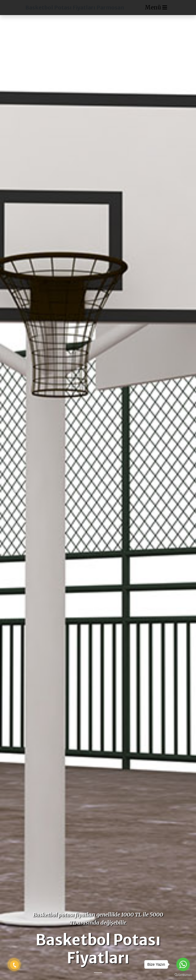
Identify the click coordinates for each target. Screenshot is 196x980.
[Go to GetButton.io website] (183, 975)
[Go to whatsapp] (183, 964)
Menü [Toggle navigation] (156, 7)
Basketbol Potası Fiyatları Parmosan (75, 7)
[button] (15, 490)
